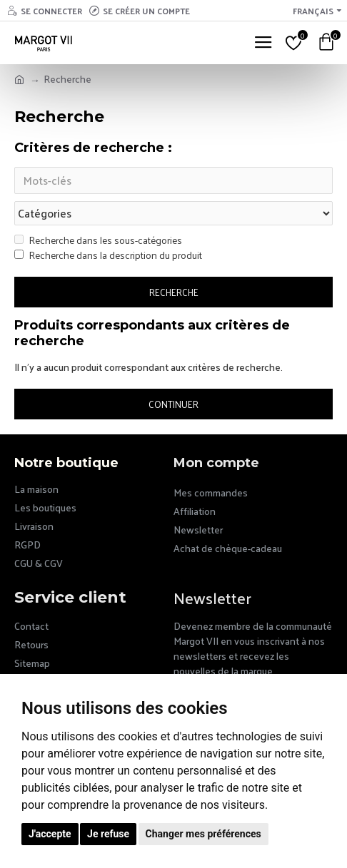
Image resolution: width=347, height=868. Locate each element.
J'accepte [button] (50, 834)
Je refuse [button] (108, 834)
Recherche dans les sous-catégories (98, 240)
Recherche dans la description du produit (108, 255)
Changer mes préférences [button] (203, 834)
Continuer (173, 404)
